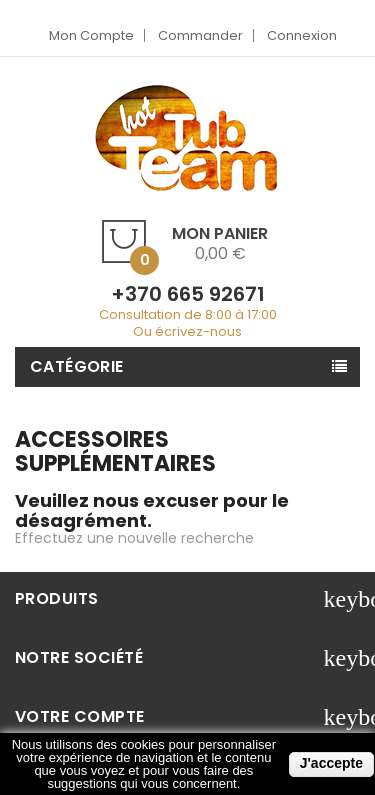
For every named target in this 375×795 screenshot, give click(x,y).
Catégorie (77, 366)
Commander (200, 35)
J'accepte (331, 763)
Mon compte (91, 35)
